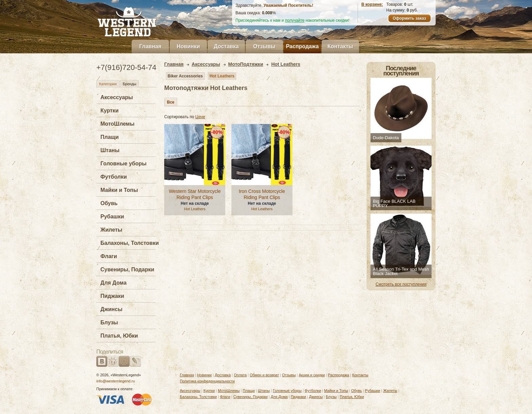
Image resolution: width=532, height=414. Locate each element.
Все (171, 102)
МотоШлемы (117, 124)
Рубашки (112, 217)
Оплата (240, 375)
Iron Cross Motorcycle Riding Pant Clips (262, 194)
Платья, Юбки (119, 336)
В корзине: (372, 4)
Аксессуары (117, 97)
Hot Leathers (222, 76)
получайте (295, 20)
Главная (150, 46)
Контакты (340, 46)
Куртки (110, 111)
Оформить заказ (409, 18)
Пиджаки (112, 296)
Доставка (226, 46)
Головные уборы (123, 164)
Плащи (110, 137)
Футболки (114, 177)
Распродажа (302, 46)
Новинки (188, 46)
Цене (200, 117)
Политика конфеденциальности (207, 381)
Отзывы (264, 46)
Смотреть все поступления (401, 284)
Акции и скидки (312, 375)
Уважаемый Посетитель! (288, 5)
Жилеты (111, 230)
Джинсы (111, 309)
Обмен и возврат (264, 375)
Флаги (109, 256)
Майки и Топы (119, 190)
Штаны (110, 150)
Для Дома (113, 283)
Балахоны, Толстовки (130, 243)
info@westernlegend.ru (116, 381)
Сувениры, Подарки (127, 269)
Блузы (109, 322)
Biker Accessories (185, 76)
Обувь (109, 203)
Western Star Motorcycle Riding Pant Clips (195, 194)
